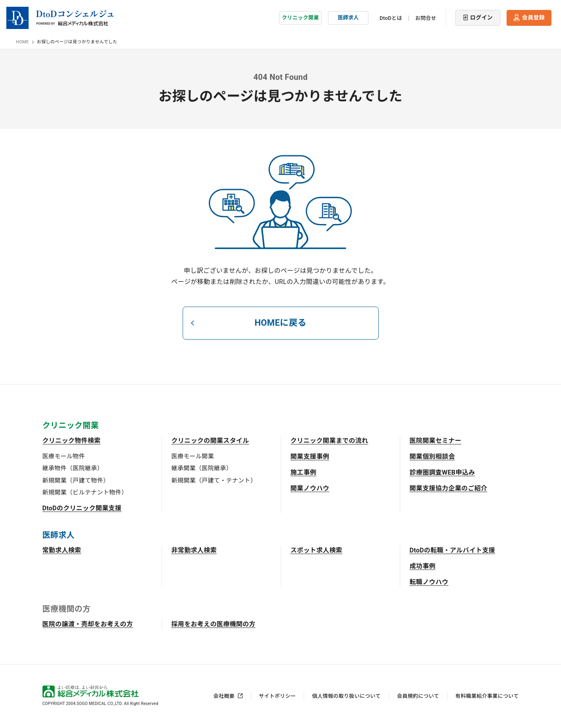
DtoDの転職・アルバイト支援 (453, 550)
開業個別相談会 (432, 457)
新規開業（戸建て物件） (76, 481)
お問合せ (426, 18)
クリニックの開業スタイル (210, 441)
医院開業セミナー (436, 441)
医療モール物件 (64, 456)
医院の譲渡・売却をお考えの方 (88, 624)
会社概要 (224, 696)
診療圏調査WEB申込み (442, 472)
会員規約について (418, 696)
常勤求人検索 (62, 550)
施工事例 (304, 472)
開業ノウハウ (310, 488)
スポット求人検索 (317, 550)
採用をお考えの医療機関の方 (214, 624)
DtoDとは (391, 18)
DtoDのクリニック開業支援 (82, 508)
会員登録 (533, 17)
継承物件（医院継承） (73, 468)
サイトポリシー (277, 696)
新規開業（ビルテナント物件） (85, 492)
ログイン (481, 17)
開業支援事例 (310, 457)
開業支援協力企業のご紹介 (449, 488)
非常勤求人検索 (194, 550)
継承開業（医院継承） (202, 468)
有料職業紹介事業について (487, 696)
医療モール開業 (193, 456)
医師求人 (348, 18)
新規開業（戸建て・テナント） (214, 481)
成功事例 (423, 566)
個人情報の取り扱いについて (346, 696)
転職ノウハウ (429, 582)
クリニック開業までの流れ (330, 441)
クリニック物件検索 (72, 441)
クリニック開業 (300, 18)
